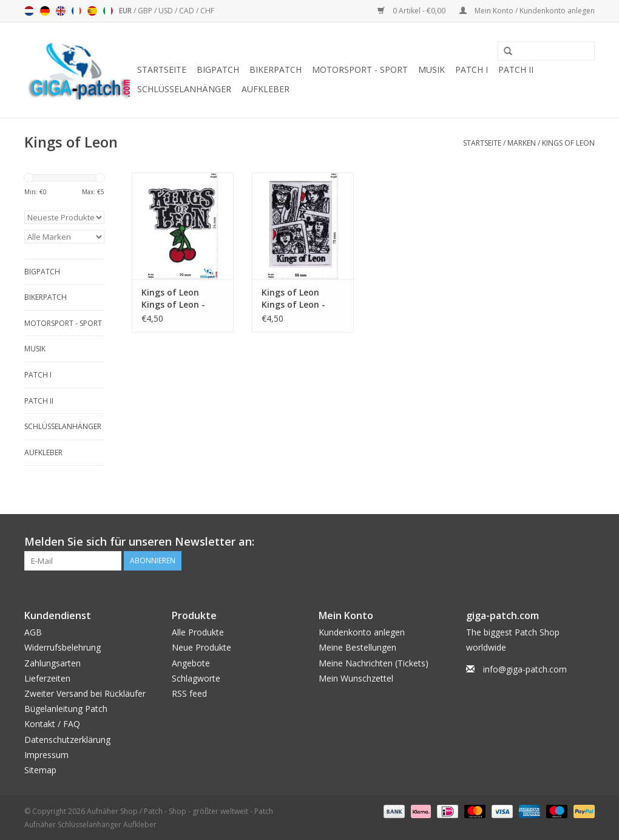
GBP (146, 11)
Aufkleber (266, 89)
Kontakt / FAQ (52, 724)
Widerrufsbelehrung (63, 647)
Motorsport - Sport (360, 69)
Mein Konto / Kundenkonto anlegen (527, 11)
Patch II (516, 69)
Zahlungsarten (52, 663)
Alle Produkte (198, 632)
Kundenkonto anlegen (362, 632)
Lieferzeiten (47, 678)
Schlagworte (196, 678)
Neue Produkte (201, 647)
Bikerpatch (276, 69)
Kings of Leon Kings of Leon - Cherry (173, 299)
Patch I (472, 69)
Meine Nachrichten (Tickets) (374, 663)
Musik (431, 69)
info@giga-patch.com (525, 669)
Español (92, 11)
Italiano (108, 11)
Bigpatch (218, 69)
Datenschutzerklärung (67, 740)
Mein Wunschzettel (356, 678)
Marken (522, 143)
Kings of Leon (568, 143)
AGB (33, 632)
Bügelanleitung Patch (66, 709)
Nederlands (29, 11)
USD (167, 11)
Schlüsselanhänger (184, 89)
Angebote (191, 663)
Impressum (46, 755)
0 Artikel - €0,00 (412, 11)
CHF (207, 11)
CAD (188, 11)
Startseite (162, 69)
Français (76, 11)
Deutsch (45, 11)
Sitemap (40, 770)
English (61, 11)
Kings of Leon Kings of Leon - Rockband (293, 299)
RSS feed (189, 693)
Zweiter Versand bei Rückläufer (85, 693)
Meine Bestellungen (357, 647)
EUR (126, 11)
